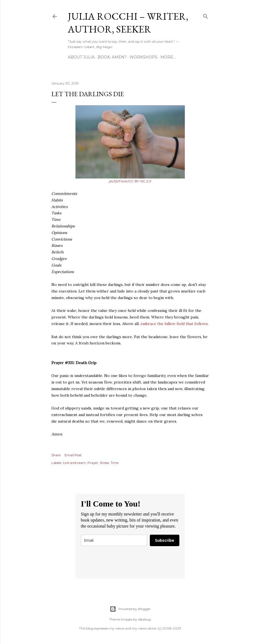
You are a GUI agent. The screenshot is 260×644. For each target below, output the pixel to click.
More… (168, 57)
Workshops (144, 57)
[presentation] (122, 562)
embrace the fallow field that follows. (175, 324)
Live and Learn (74, 463)
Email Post (73, 455)
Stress (104, 463)
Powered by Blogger (130, 609)
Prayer (93, 463)
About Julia (81, 57)
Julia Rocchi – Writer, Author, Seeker (128, 23)
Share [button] (56, 455)
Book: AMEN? (112, 57)
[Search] (206, 15)
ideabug (144, 619)
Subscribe (165, 540)
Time (114, 463)
